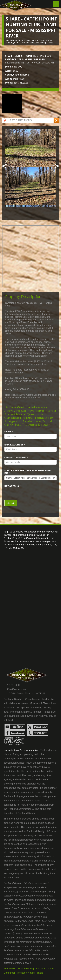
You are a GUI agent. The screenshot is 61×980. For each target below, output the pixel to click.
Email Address (15, 445)
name (9, 432)
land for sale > (24, 40)
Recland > (11, 40)
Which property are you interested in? (28, 472)
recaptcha (12, 486)
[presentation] (21, 493)
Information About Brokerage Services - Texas (29, 969)
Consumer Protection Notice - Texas (23, 973)
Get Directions (17, 120)
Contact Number (16, 458)
